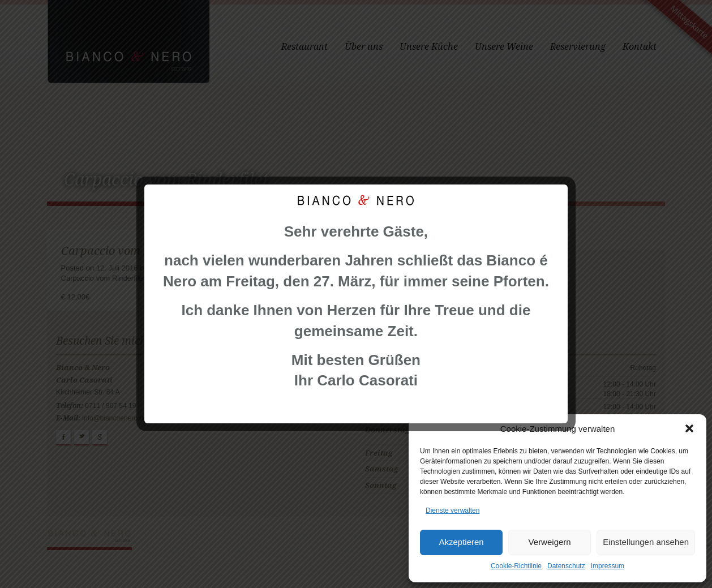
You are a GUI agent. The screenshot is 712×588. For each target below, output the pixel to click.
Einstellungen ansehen (646, 542)
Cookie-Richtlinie (516, 566)
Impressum (608, 566)
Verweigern (550, 542)
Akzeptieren (461, 542)
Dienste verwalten (452, 510)
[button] (689, 428)
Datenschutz (566, 566)
